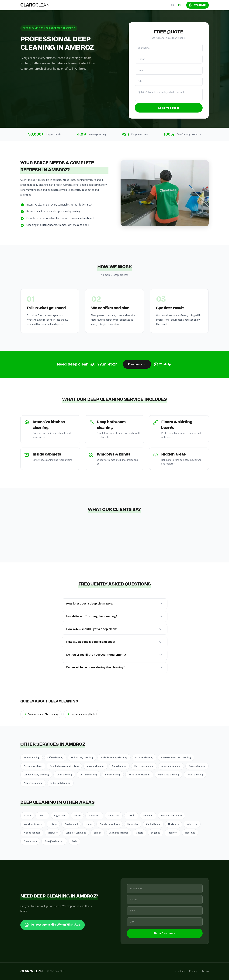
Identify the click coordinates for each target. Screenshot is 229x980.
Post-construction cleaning (176, 757)
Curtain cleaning (89, 775)
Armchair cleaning (171, 766)
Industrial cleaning (60, 783)
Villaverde (192, 824)
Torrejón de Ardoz (54, 841)
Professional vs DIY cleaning (41, 714)
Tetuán (131, 816)
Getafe (140, 833)
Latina (53, 824)
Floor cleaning (113, 775)
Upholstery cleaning (82, 757)
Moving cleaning (95, 766)
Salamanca (94, 816)
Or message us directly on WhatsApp (52, 925)
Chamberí (148, 816)
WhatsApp (163, 364)
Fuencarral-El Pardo (171, 816)
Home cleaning (32, 757)
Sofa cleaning (119, 766)
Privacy (193, 971)
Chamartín (114, 816)
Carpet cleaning (197, 766)
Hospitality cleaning (139, 775)
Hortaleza (174, 824)
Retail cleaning (195, 775)
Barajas (98, 833)
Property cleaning (33, 783)
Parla (74, 841)
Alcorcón (172, 833)
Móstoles (190, 833)
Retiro (77, 816)
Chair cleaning (64, 775)
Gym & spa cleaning (168, 775)
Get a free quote (169, 108)
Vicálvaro (53, 833)
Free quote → (137, 364)
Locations (179, 971)
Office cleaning (55, 757)
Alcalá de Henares (119, 833)
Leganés (156, 833)
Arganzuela (60, 816)
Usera (89, 824)
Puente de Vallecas (110, 824)
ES (172, 5)
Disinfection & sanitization (64, 766)
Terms (205, 971)
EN (180, 5)
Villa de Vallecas (32, 833)
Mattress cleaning (144, 766)
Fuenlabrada (30, 841)
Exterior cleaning (144, 757)
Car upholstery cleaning (36, 775)
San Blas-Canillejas (76, 833)
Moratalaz (133, 824)
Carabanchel (71, 824)
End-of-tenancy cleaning (114, 757)
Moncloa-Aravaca (33, 824)
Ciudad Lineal (153, 824)
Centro (42, 816)
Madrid (27, 816)
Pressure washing (33, 766)
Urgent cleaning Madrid (82, 714)
